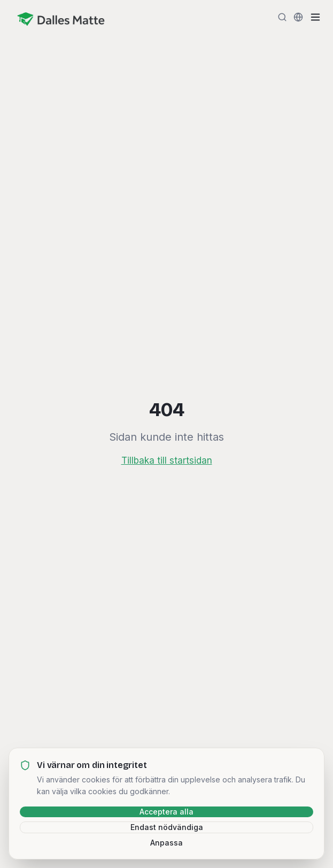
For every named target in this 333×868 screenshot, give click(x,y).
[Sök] (282, 17)
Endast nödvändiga (167, 827)
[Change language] (298, 17)
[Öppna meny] (315, 17)
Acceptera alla (166, 812)
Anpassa (166, 843)
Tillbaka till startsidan (167, 460)
